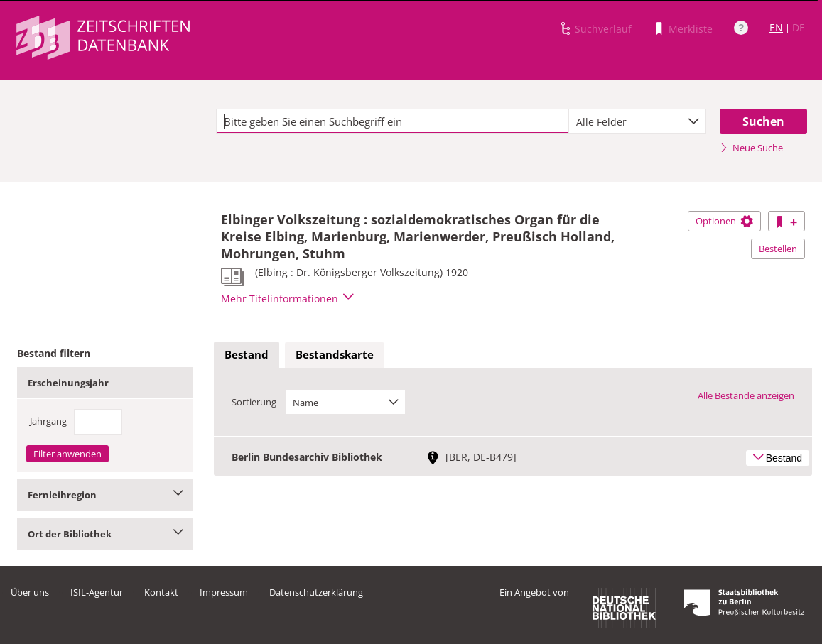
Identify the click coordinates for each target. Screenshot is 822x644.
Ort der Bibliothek (105, 534)
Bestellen (778, 249)
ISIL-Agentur (97, 592)
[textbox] (393, 121)
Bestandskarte (335, 354)
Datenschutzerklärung (316, 592)
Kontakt (161, 592)
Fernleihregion (105, 495)
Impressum (224, 592)
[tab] (247, 355)
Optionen (724, 221)
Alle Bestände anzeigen (746, 395)
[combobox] (637, 121)
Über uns (30, 592)
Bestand (247, 354)
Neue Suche (751, 148)
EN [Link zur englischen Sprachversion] (776, 27)
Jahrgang (48, 421)
